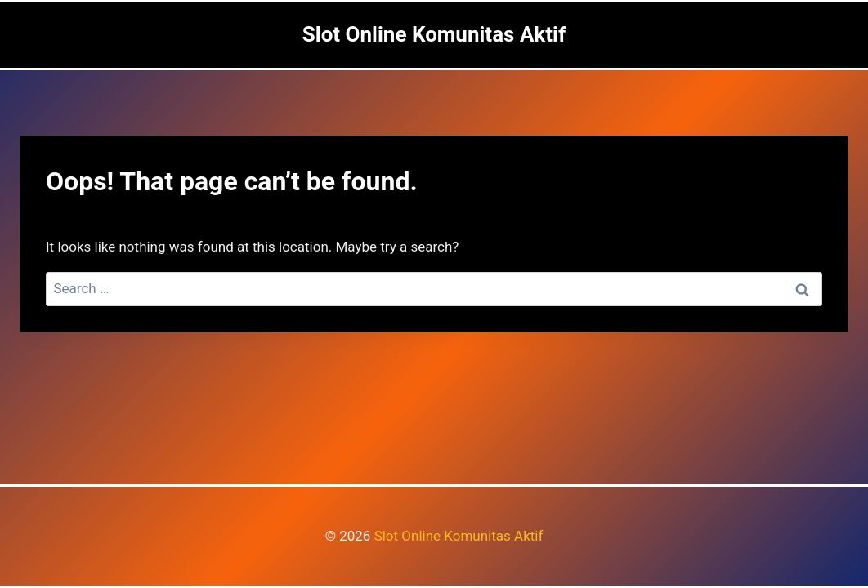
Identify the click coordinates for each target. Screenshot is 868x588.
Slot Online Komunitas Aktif (459, 536)
